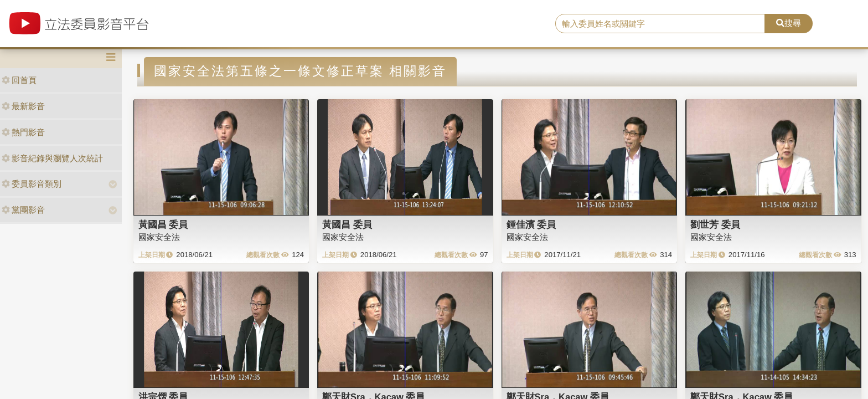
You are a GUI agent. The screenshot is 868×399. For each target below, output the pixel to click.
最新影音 (23, 106)
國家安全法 (159, 237)
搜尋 (789, 23)
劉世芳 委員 (715, 224)
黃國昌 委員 (163, 224)
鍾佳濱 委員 (531, 224)
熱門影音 (23, 132)
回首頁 (19, 80)
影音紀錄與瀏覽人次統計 (52, 158)
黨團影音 (23, 210)
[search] (660, 24)
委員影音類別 (32, 184)
